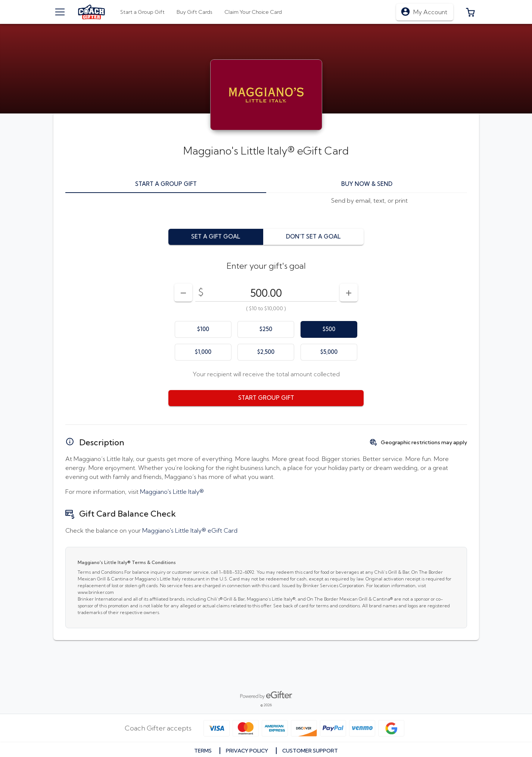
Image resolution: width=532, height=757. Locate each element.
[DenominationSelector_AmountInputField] (266, 293)
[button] (470, 12)
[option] (203, 329)
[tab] (195, 12)
